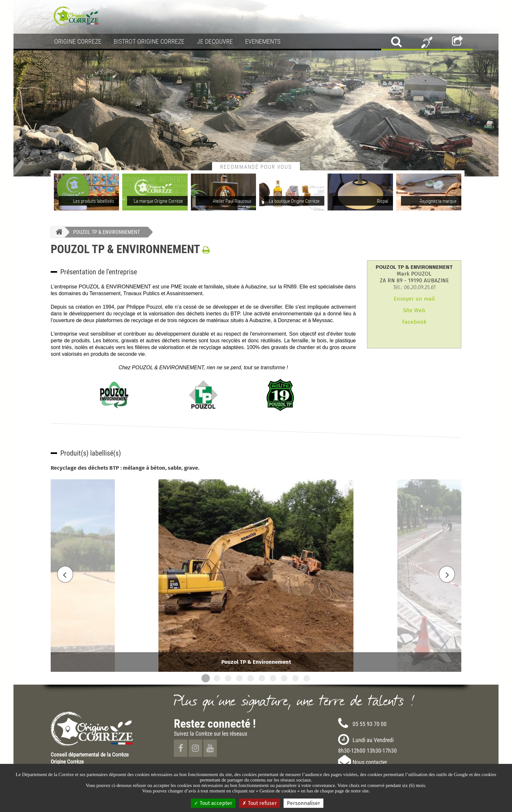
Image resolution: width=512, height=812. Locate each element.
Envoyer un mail (414, 299)
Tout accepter (213, 803)
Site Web (414, 310)
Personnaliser (303, 803)
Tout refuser (260, 803)
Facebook (414, 322)
